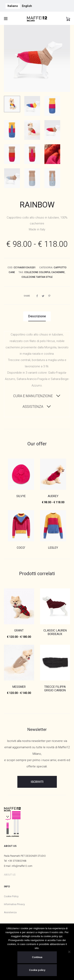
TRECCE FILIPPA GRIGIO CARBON (55, 689)
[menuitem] (13, 6)
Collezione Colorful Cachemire (44, 272)
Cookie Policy (11, 896)
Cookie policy (37, 970)
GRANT (19, 630)
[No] (69, 952)
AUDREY (53, 496)
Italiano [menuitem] (13, 6)
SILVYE (21, 496)
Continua (37, 957)
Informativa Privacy (14, 904)
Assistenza (10, 912)
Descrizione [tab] (37, 316)
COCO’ (21, 548)
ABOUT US (10, 875)
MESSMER (19, 687)
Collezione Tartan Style (37, 277)
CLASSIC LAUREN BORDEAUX (55, 632)
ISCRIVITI (37, 782)
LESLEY (53, 548)
